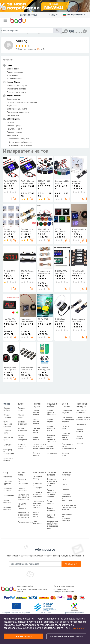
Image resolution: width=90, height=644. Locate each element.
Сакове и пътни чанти (16, 92)
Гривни (80, 443)
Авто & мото (21, 474)
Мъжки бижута (80, 437)
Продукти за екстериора (23, 481)
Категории (8, 60)
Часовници (81, 425)
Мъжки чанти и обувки (17, 89)
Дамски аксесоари (15, 72)
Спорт (6, 472)
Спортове (8, 477)
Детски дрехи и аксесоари (18, 112)
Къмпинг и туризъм (8, 483)
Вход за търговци (29, 15)
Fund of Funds (45, 613)
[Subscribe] (35, 564)
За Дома (11, 122)
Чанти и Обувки (37, 405)
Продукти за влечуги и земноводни (67, 497)
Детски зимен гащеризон (23, 438)
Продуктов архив (8, 439)
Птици (64, 484)
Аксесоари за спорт (8, 490)
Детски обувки (13, 115)
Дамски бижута (80, 430)
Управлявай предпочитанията (66, 637)
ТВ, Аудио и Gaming (37, 478)
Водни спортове (7, 501)
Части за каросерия (22, 489)
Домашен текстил (15, 132)
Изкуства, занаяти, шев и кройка (66, 436)
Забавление (9, 496)
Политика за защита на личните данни (32, 591)
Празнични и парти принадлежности (69, 446)
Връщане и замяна (8, 460)
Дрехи (21, 404)
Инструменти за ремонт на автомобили (24, 497)
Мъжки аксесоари (14, 79)
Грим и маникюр (51, 509)
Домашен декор (14, 126)
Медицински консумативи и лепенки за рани (53, 525)
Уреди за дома (66, 454)
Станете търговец (7, 416)
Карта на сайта (7, 432)
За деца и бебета (52, 405)
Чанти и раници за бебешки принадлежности (40, 446)
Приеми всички (23, 636)
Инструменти (13, 135)
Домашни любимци (67, 474)
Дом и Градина (66, 405)
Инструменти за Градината (21, 142)
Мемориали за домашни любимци (67, 517)
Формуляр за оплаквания (9, 452)
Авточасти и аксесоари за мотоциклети (24, 515)
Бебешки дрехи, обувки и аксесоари (22, 102)
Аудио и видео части (36, 514)
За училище (12, 106)
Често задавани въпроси (8, 424)
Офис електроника (38, 522)
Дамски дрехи (13, 69)
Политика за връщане (64, 586)
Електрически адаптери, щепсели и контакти (39, 504)
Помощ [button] (53, 15)
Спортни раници (36, 454)
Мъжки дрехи (13, 75)
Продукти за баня (15, 129)
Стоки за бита (66, 427)
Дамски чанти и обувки (17, 86)
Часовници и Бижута (82, 405)
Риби (64, 479)
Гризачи (65, 490)
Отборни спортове (7, 508)
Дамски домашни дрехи (22, 447)
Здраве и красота (52, 474)
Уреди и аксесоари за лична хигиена (52, 493)
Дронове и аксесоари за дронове (37, 494)
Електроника (39, 472)
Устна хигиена (51, 502)
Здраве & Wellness (51, 516)
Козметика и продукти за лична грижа (52, 482)
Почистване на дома (67, 412)
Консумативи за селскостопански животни (69, 507)
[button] (5, 21)
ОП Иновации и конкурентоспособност (64, 591)
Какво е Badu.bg (7, 409)
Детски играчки (14, 99)
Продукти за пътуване (22, 506)
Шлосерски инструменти (20, 139)
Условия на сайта (25, 586)
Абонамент (71, 564)
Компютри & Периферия (38, 486)
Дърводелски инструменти (21, 145)
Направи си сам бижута (82, 412)
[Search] (28, 30)
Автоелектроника (25, 522)
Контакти (7, 445)
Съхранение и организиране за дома (68, 419)
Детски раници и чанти (17, 109)
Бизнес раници (36, 438)
